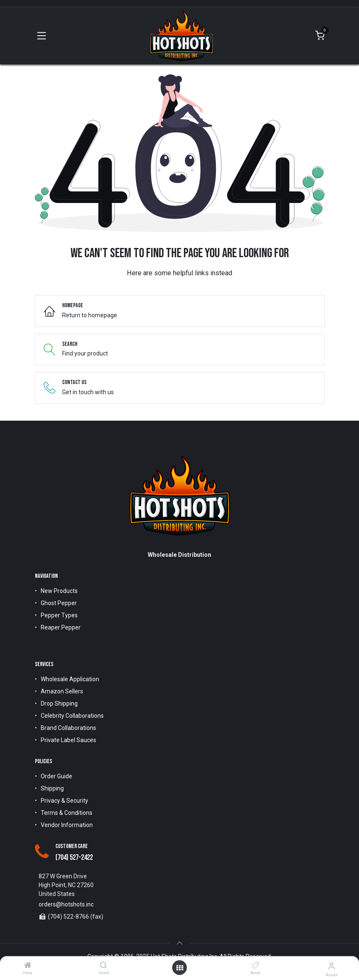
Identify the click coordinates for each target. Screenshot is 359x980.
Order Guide (56, 776)
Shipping (52, 788)
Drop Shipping (59, 703)
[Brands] (255, 966)
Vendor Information (67, 825)
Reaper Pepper (61, 627)
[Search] (104, 966)
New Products (59, 591)
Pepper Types (59, 615)
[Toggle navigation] (42, 36)
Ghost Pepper (59, 603)
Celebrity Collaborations (72, 716)
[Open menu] (180, 968)
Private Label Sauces (68, 740)
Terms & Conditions (67, 813)
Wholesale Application (70, 679)
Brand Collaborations (68, 728)
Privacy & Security (64, 801)
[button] (180, 943)
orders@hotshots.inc (66, 904)
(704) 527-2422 (74, 857)
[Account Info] (331, 966)
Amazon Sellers (62, 691)
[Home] (28, 966)
